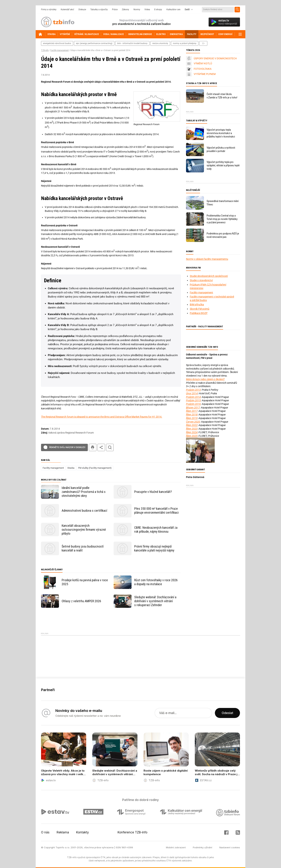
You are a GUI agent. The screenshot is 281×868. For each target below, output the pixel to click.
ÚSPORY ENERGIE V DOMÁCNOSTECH (215, 58)
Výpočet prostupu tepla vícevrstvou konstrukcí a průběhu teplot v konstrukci (221, 133)
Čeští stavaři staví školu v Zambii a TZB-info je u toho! (222, 96)
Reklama (63, 832)
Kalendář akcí (67, 9)
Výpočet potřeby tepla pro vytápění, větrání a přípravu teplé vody (223, 165)
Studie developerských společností (209, 276)
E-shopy (158, 9)
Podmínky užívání (203, 847)
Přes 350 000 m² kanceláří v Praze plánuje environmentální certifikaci (156, 511)
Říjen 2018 (192, 415)
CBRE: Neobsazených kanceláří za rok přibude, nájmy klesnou (156, 530)
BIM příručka (197, 305)
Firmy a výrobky (49, 9)
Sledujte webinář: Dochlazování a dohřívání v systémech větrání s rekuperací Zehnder (155, 601)
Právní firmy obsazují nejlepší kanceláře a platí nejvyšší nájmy (154, 548)
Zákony (125, 9)
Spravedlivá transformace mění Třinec (223, 203)
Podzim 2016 (193, 404)
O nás (45, 832)
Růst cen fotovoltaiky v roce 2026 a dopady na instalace (156, 582)
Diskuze (82, 9)
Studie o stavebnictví (201, 280)
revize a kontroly (160, 43)
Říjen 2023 (192, 429)
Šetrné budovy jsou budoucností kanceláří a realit (83, 548)
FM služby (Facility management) (95, 468)
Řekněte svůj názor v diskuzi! (67, 447)
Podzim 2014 (193, 397)
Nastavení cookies (230, 847)
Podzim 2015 (193, 400)
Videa (147, 9)
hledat (110, 447)
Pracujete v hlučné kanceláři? (153, 492)
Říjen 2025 (192, 436)
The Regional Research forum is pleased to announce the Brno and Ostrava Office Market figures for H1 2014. (102, 417)
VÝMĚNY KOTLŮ (203, 63)
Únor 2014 (192, 393)
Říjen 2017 (192, 411)
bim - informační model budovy (132, 43)
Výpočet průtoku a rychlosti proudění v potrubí (221, 149)
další (203, 43)
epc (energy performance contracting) (94, 43)
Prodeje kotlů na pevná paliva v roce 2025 (85, 582)
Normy (137, 9)
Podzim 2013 (193, 390)
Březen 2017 (193, 408)
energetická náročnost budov (57, 43)
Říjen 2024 (192, 432)
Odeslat (227, 713)
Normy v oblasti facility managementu (207, 259)
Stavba (71, 468)
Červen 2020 (193, 422)
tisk (93, 447)
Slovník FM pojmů (200, 309)
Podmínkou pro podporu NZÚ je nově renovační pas (223, 235)
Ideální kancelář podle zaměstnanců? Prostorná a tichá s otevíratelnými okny (84, 492)
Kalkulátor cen (173, 9)
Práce (115, 9)
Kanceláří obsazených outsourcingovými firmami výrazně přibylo (84, 530)
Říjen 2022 (192, 425)
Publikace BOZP (199, 313)
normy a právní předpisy (185, 43)
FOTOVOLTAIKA (203, 69)
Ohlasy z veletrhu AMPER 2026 (81, 601)
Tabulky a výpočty (99, 9)
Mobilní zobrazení (176, 847)
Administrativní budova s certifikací (84, 511)
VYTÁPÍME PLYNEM (205, 74)
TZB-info (45, 50)
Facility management (59, 50)
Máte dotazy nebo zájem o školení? (205, 379)
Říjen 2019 (192, 418)
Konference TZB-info (132, 832)
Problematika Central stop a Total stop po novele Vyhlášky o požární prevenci (222, 219)
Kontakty (83, 832)
